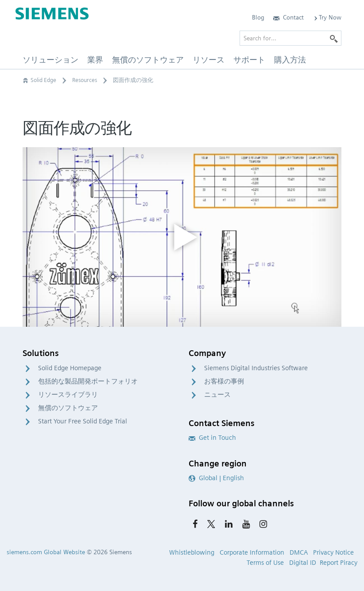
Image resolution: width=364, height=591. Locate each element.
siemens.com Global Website (46, 552)
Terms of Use (265, 563)
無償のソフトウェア (68, 408)
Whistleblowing (192, 552)
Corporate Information (252, 552)
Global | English (216, 478)
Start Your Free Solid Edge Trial (83, 421)
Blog (258, 17)
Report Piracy (339, 563)
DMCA (299, 552)
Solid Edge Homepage (70, 368)
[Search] (334, 38)
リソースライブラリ (68, 395)
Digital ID (303, 563)
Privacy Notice (333, 552)
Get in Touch (212, 438)
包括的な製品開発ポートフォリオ (88, 381)
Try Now (327, 17)
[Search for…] (290, 38)
